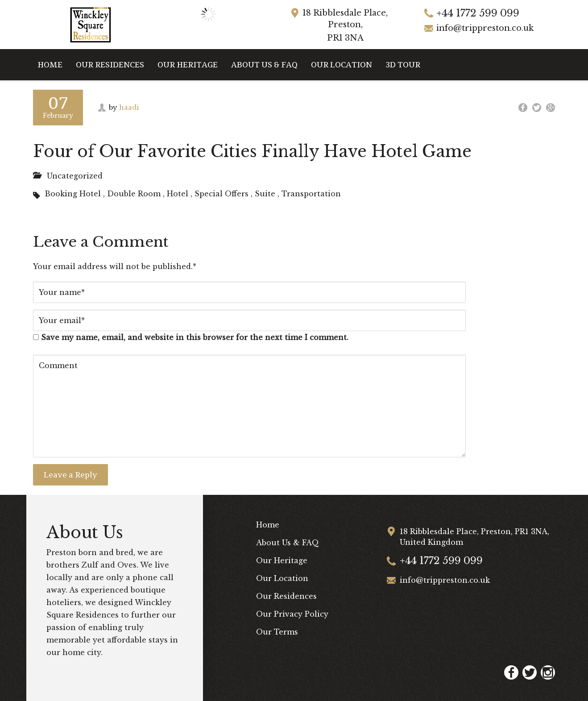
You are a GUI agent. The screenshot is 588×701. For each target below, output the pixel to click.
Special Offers (222, 194)
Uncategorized (75, 176)
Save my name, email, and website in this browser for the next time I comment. (195, 337)
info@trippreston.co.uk (485, 28)
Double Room (134, 194)
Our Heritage (188, 64)
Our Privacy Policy (292, 614)
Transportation (311, 194)
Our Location (342, 64)
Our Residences (110, 64)
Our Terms (277, 632)
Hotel (178, 194)
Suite (265, 194)
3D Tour (403, 64)
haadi (129, 107)
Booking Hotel (73, 194)
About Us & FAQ (264, 64)
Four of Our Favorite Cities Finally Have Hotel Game (252, 151)
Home (50, 64)
